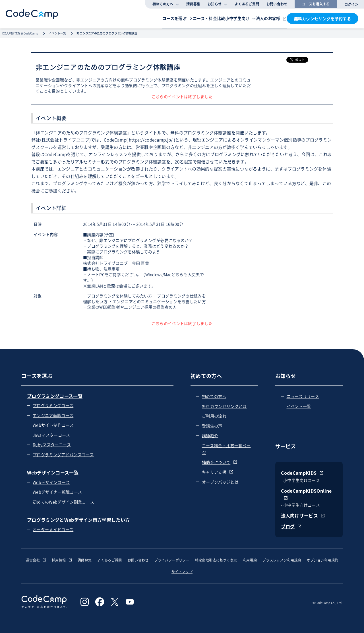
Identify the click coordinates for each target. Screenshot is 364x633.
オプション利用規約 (322, 560)
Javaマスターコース (51, 435)
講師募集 (193, 4)
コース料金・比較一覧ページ (226, 449)
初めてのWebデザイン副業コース (63, 502)
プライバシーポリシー (172, 560)
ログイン (351, 4)
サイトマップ (182, 572)
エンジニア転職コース (53, 415)
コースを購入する (316, 4)
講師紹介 (210, 435)
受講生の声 (212, 426)
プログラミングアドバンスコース (63, 455)
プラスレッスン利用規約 (282, 560)
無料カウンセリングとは (224, 406)
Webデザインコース (51, 482)
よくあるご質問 (247, 4)
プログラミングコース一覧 (55, 396)
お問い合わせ (277, 4)
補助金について (220, 462)
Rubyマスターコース (52, 445)
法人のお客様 (260, 18)
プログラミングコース (53, 405)
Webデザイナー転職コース (57, 492)
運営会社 (36, 560)
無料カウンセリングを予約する (322, 19)
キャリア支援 (218, 472)
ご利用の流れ (214, 416)
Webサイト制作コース (53, 425)
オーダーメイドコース (53, 529)
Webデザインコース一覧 (53, 472)
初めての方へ (214, 396)
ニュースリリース (303, 396)
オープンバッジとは (220, 482)
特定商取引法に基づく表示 (216, 560)
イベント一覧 (299, 406)
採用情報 (62, 560)
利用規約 (250, 560)
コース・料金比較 (175, 18)
